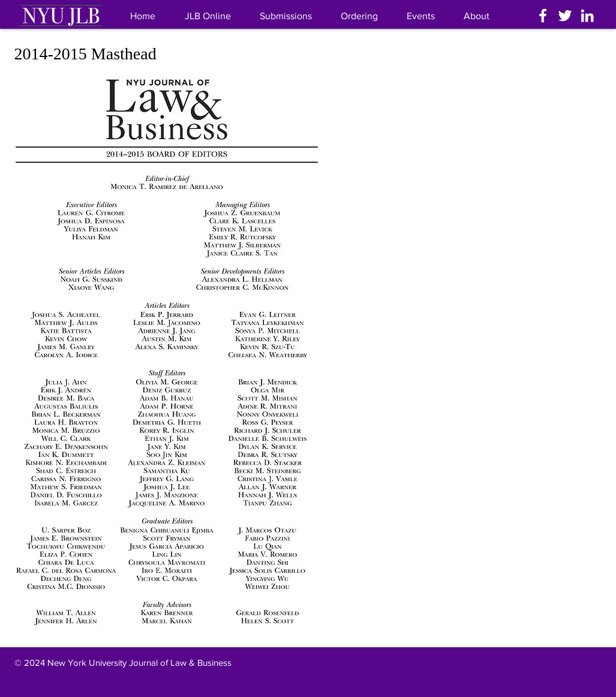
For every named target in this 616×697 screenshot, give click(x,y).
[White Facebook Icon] (543, 16)
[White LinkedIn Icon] (587, 16)
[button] (477, 16)
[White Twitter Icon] (565, 16)
